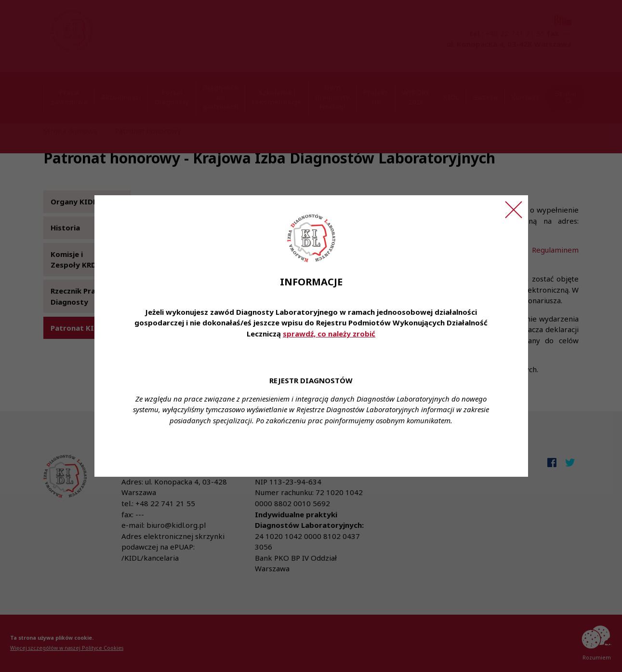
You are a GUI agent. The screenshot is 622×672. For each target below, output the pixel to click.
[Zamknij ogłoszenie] (514, 210)
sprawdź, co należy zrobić (329, 334)
